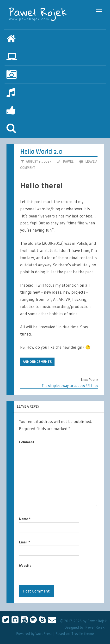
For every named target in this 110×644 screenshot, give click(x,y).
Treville (77, 634)
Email (24, 542)
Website (25, 566)
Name (25, 519)
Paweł (68, 161)
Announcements (37, 362)
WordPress (44, 634)
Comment (27, 442)
